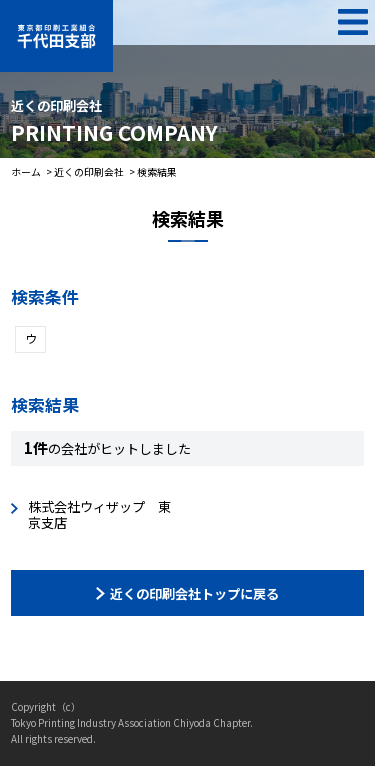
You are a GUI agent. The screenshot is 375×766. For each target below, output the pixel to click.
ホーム (26, 172)
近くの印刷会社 (89, 172)
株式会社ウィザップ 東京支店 (99, 515)
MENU (352, 22)
